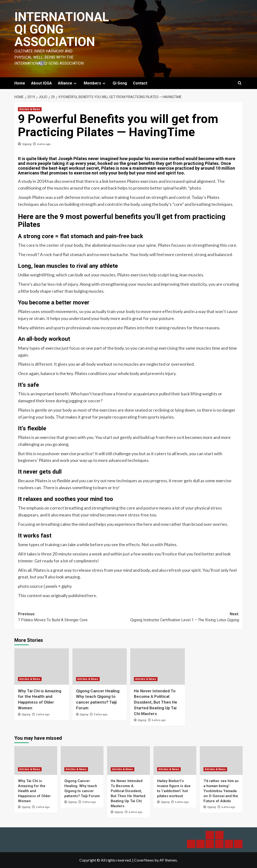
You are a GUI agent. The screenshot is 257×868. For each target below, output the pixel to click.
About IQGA (41, 83)
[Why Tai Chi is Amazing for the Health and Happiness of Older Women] (42, 666)
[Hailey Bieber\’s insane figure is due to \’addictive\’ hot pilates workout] (175, 760)
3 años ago (101, 714)
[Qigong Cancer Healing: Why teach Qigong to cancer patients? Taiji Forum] (100, 666)
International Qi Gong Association (62, 29)
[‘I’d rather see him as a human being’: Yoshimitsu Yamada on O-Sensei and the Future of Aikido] (221, 760)
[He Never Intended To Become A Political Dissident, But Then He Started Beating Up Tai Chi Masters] (158, 666)
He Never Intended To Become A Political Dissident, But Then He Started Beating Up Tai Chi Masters (156, 702)
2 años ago (43, 714)
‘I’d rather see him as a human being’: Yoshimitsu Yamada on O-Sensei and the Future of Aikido (221, 791)
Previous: (73, 617)
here (92, 595)
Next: (184, 617)
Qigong (27, 144)
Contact (140, 83)
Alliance (68, 83)
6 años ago (44, 144)
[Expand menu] (75, 83)
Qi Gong (120, 83)
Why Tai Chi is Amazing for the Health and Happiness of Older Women (34, 791)
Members (95, 83)
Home (20, 83)
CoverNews (144, 860)
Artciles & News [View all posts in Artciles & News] (30, 109)
